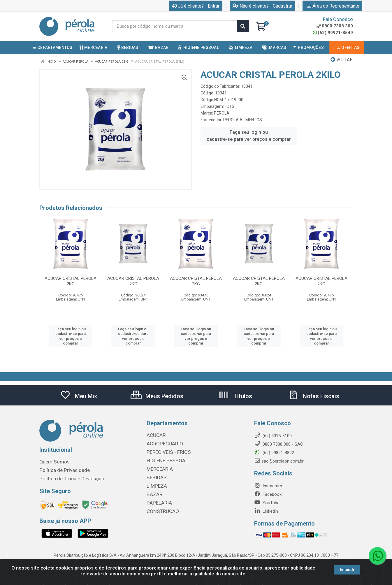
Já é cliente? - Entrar (196, 6)
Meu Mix (79, 396)
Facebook (268, 494)
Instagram (268, 486)
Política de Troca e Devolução (68, 478)
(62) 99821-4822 (274, 453)
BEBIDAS (155, 476)
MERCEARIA (158, 468)
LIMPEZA (155, 484)
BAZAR (154, 492)
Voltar (342, 60)
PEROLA (222, 113)
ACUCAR (155, 435)
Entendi (347, 570)
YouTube (267, 503)
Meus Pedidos (157, 396)
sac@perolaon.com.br (279, 461)
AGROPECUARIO (162, 443)
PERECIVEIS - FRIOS (166, 452)
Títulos (235, 396)
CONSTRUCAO (161, 509)
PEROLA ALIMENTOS (243, 120)
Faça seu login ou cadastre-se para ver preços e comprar (249, 136)
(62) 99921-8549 (333, 33)
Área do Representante (333, 6)
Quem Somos (53, 462)
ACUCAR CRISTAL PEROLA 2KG (71, 281)
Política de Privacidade (61, 470)
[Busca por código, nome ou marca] (175, 26)
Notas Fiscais (314, 396)
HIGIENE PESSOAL (164, 460)
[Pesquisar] (243, 26)
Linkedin (266, 511)
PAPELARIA (158, 500)
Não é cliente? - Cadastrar (262, 6)
